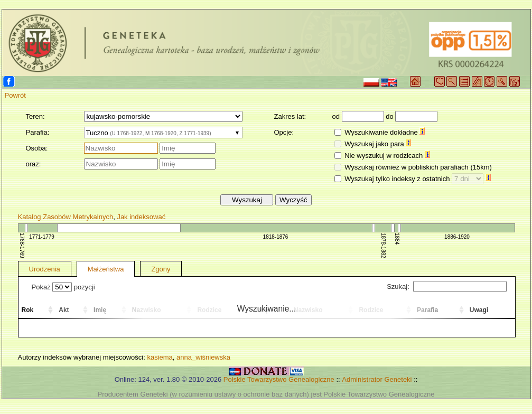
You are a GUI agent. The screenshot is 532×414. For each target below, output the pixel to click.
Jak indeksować (141, 217)
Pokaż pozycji (63, 287)
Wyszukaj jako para (378, 144)
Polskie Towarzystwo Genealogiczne (279, 379)
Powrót (15, 95)
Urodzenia (45, 269)
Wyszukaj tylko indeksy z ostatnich (418, 179)
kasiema (160, 357)
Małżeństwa (106, 269)
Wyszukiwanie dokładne (385, 132)
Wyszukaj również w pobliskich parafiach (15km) (418, 167)
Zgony (161, 269)
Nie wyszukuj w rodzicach (387, 156)
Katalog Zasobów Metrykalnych (66, 217)
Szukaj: (446, 286)
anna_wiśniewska (203, 357)
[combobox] (163, 133)
